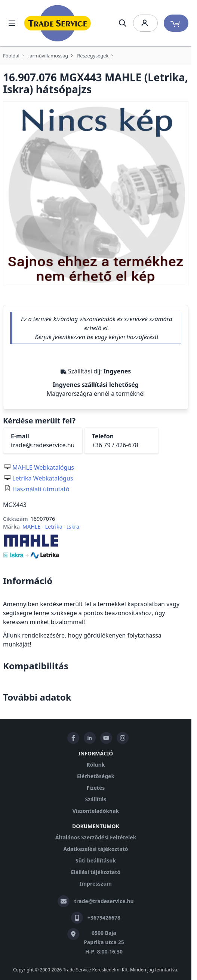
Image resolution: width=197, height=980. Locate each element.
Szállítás (96, 799)
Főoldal (11, 56)
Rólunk (96, 765)
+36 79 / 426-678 (115, 445)
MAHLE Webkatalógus (43, 467)
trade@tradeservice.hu (43, 445)
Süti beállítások (96, 860)
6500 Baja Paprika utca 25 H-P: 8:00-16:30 (104, 942)
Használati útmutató (41, 489)
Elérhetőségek (96, 776)
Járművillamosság (48, 56)
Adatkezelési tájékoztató (96, 849)
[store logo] (58, 23)
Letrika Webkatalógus (43, 478)
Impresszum (96, 884)
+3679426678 (104, 918)
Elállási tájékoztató (96, 872)
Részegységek (93, 56)
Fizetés (96, 788)
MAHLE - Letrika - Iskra (51, 527)
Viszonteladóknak (96, 811)
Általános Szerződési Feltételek (96, 837)
